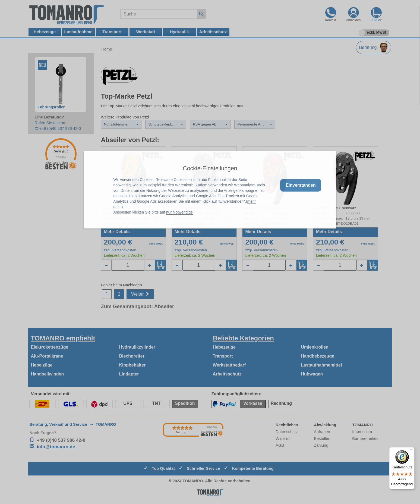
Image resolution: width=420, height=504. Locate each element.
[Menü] (411, 450)
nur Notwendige (179, 212)
